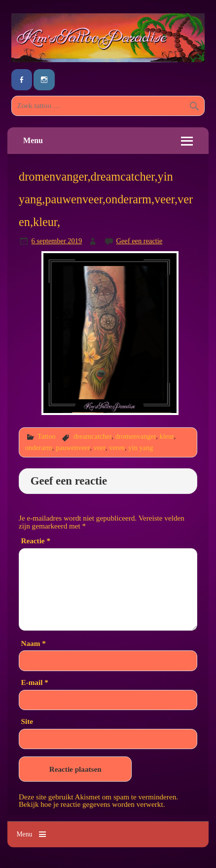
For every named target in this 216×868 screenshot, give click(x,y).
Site (27, 721)
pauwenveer (73, 448)
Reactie (36, 541)
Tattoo (47, 436)
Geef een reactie (140, 241)
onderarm (39, 448)
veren (117, 448)
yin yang (141, 448)
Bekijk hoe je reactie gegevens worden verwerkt (91, 804)
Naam (34, 643)
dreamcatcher (92, 436)
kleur (166, 436)
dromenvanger (135, 436)
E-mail (35, 682)
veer (99, 448)
